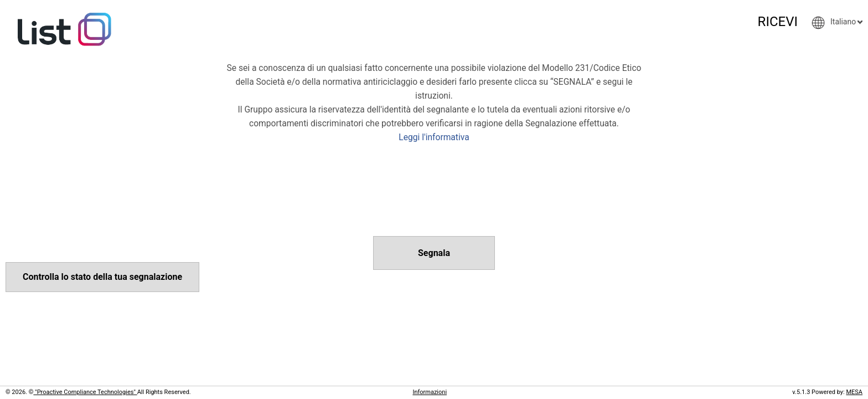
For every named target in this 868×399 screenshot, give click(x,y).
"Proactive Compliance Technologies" (85, 392)
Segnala (434, 253)
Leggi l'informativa (434, 137)
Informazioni (430, 392)
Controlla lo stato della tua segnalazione (102, 277)
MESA (854, 392)
